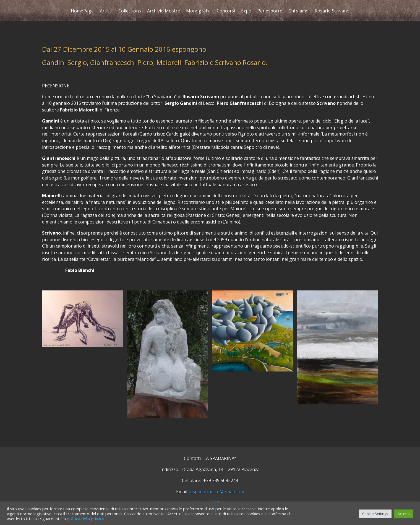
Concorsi (226, 11)
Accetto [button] (404, 514)
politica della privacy (85, 519)
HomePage (82, 11)
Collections (130, 11)
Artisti (106, 11)
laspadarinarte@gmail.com (217, 492)
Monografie (198, 11)
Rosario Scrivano (332, 11)
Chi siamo (298, 11)
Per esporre (270, 11)
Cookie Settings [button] (375, 514)
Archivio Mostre (164, 11)
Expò (246, 11)
